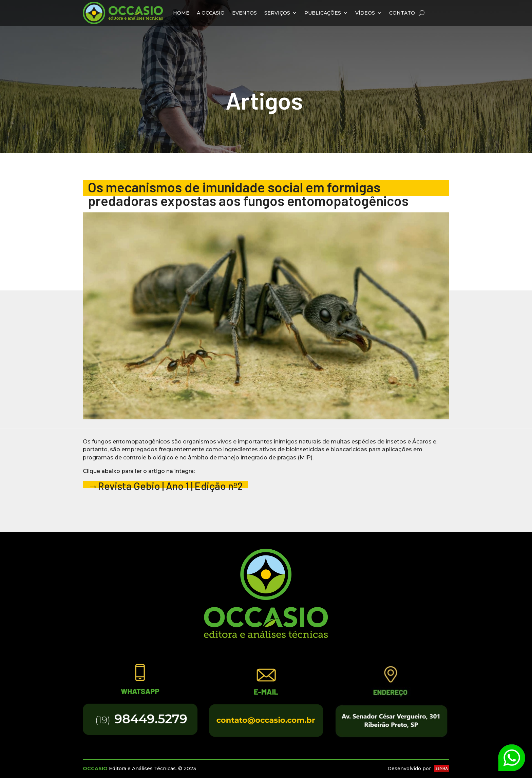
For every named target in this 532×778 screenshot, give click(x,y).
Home (181, 13)
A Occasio (211, 13)
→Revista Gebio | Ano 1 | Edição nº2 (165, 486)
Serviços (277, 13)
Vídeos (365, 13)
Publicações (323, 13)
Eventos (244, 13)
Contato (402, 13)
